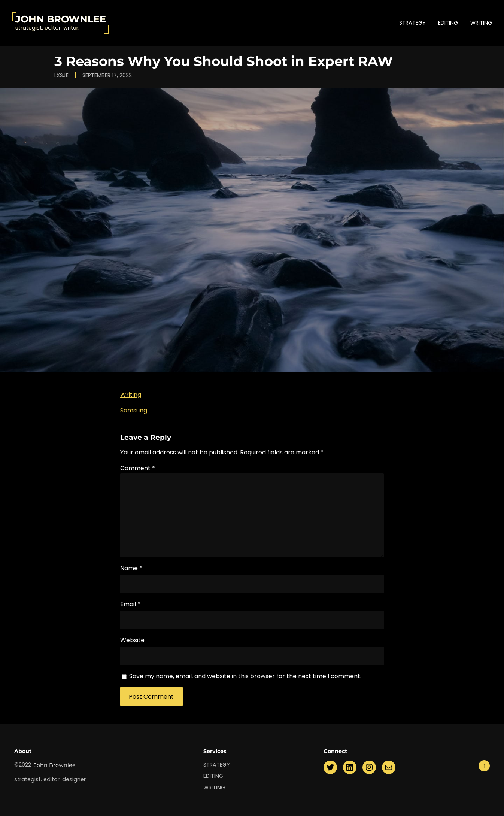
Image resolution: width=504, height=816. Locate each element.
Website (132, 640)
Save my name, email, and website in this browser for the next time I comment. (245, 676)
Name (131, 568)
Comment (138, 468)
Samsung (134, 410)
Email (130, 604)
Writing (131, 395)
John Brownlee (61, 19)
